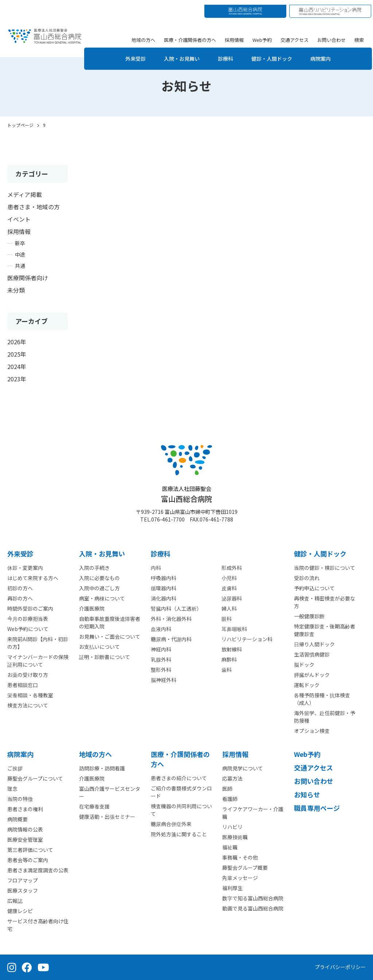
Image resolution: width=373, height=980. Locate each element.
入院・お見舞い (179, 53)
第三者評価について (30, 850)
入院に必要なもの (99, 578)
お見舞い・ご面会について (110, 636)
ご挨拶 (15, 768)
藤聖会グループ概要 (245, 868)
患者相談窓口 (23, 685)
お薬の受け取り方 (28, 675)
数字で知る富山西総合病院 (253, 898)
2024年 (17, 366)
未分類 (16, 290)
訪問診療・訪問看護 (102, 768)
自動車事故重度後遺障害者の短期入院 (110, 622)
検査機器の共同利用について (181, 810)
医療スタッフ (23, 890)
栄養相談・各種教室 (30, 695)
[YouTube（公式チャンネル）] (43, 967)
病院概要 (17, 819)
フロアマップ (23, 880)
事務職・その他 (240, 857)
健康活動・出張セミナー (107, 817)
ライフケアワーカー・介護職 (253, 813)
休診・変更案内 (25, 568)
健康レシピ (20, 911)
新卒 (20, 243)
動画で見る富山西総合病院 (253, 908)
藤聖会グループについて (35, 778)
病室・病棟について (102, 598)
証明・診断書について (105, 657)
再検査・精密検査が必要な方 (325, 602)
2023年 (17, 379)
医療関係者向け (28, 278)
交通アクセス (296, 35)
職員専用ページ (317, 808)
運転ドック (307, 685)
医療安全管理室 (25, 840)
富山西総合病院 (186, 494)
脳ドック (304, 664)
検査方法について (28, 705)
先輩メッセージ (240, 878)
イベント (19, 219)
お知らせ (307, 794)
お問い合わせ (333, 35)
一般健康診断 (309, 616)
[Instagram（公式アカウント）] (12, 967)
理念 (12, 789)
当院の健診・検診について (325, 568)
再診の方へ (20, 598)
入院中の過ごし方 (99, 588)
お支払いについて (99, 647)
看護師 (230, 799)
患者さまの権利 (25, 809)
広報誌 (15, 901)
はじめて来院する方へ (33, 578)
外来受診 (129, 53)
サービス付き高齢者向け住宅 (38, 925)
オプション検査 (312, 731)
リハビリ (232, 827)
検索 (360, 35)
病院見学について (243, 768)
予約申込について (314, 588)
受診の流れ (307, 578)
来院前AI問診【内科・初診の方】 (38, 643)
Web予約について (28, 629)
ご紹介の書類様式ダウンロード (181, 792)
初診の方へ (20, 588)
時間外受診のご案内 (30, 608)
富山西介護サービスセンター (110, 792)
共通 (20, 266)
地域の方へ (144, 35)
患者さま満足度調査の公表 (38, 870)
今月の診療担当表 (28, 619)
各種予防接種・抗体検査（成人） (322, 699)
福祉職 (230, 847)
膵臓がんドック (312, 675)
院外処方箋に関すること (179, 834)
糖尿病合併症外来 (171, 824)
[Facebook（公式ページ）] (27, 967)
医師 (227, 789)
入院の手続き (94, 568)
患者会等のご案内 (28, 860)
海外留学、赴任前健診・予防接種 (325, 717)
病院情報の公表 (25, 829)
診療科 (226, 53)
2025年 (17, 354)
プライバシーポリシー (340, 967)
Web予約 (263, 35)
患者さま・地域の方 (34, 207)
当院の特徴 (20, 799)
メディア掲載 (25, 194)
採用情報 (235, 35)
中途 (20, 254)
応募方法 (232, 778)
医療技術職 (235, 837)
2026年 (17, 342)
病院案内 (330, 53)
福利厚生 (232, 888)
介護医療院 (92, 608)
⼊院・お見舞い (102, 554)
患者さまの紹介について (179, 778)
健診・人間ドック (276, 53)
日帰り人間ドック (314, 644)
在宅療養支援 (94, 806)
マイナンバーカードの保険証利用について (38, 661)
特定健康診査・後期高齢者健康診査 (325, 630)
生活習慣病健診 (312, 654)
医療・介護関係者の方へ (191, 35)
